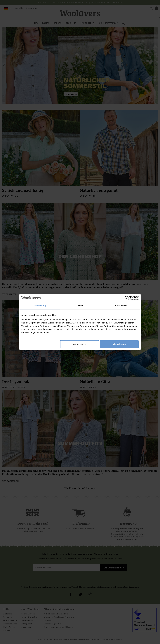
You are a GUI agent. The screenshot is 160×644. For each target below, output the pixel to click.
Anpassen (80, 344)
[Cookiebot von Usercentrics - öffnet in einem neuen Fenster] (127, 298)
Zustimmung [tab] (40, 306)
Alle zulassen (119, 344)
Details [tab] (80, 306)
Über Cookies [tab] (120, 306)
